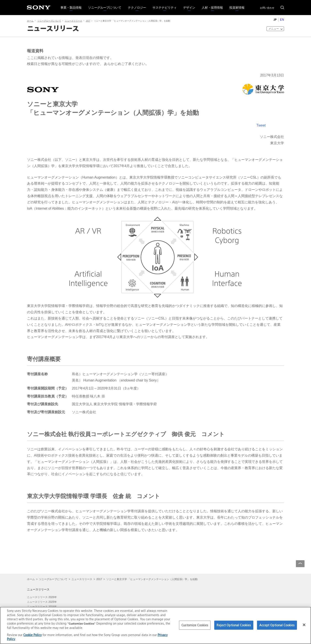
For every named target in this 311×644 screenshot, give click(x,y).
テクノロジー (135, 5)
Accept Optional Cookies (277, 625)
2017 (88, 21)
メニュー (274, 29)
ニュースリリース (73, 21)
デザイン (188, 5)
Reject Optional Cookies (234, 625)
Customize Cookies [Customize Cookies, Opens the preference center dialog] (195, 625)
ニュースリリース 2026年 (42, 597)
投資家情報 (235, 5)
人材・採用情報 (211, 5)
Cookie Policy (33, 635)
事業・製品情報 (69, 5)
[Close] (304, 625)
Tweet (261, 125)
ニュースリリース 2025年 (42, 602)
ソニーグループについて (103, 5)
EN (282, 20)
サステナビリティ (163, 5)
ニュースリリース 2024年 (42, 607)
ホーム (30, 21)
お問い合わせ (267, 8)
